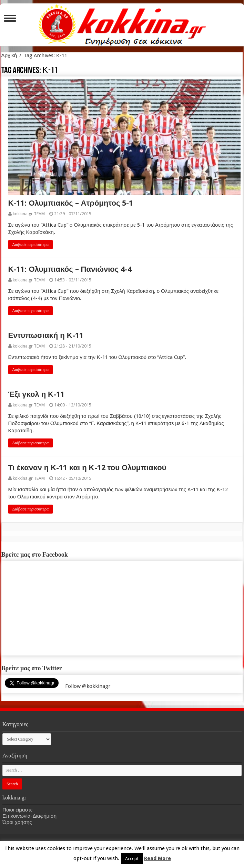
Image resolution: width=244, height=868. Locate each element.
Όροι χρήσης (17, 822)
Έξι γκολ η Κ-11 (36, 394)
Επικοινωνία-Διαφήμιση (29, 816)
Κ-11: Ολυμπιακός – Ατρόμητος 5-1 (71, 203)
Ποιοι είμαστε (17, 810)
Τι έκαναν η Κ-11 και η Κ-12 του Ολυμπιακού (87, 468)
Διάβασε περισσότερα (31, 245)
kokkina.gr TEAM (29, 214)
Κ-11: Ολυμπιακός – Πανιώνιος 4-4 (70, 269)
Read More (157, 858)
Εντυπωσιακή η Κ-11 (46, 335)
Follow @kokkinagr (88, 686)
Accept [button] (132, 859)
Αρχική (9, 55)
